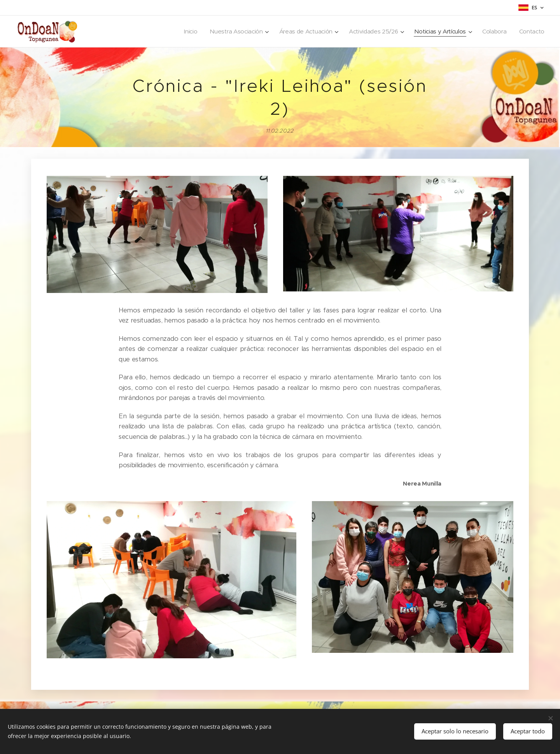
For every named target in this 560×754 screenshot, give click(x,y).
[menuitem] (181, 32)
